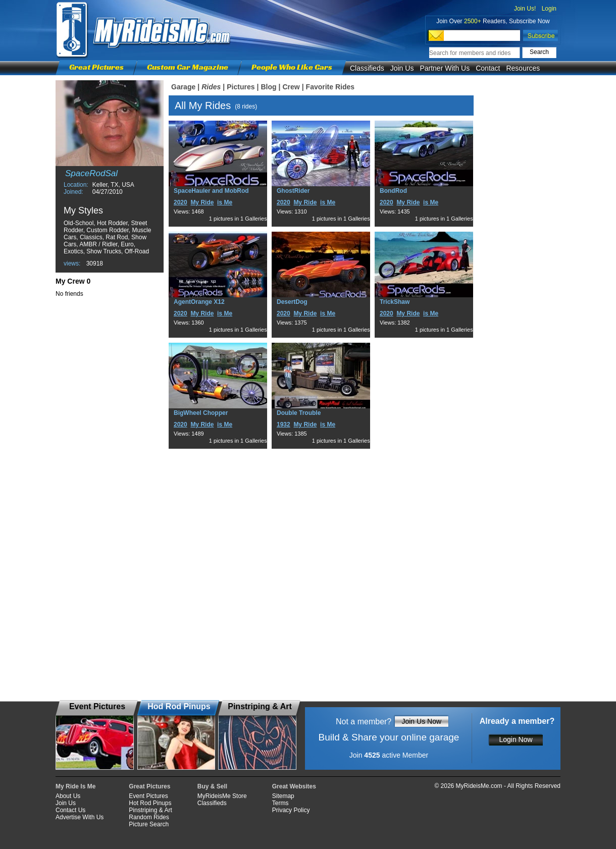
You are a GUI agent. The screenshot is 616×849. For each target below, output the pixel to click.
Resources (523, 68)
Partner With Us (445, 68)
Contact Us (70, 810)
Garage (183, 87)
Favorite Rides (330, 87)
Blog (268, 87)
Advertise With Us (80, 817)
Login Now (516, 739)
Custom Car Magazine (188, 67)
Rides (211, 87)
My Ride (202, 202)
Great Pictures (96, 67)
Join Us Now (421, 721)
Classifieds (367, 68)
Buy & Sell (212, 786)
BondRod (393, 191)
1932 (284, 425)
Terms (280, 803)
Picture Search (149, 824)
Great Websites (294, 786)
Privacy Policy (291, 810)
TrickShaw (395, 302)
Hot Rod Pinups (150, 803)
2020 (181, 202)
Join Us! (525, 9)
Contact (488, 68)
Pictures (241, 87)
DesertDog (292, 302)
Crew (291, 87)
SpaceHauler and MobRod (211, 191)
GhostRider (293, 191)
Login (549, 9)
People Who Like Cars (292, 67)
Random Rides (149, 817)
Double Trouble (299, 413)
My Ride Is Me (75, 786)
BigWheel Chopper (201, 413)
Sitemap (283, 796)
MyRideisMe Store (222, 796)
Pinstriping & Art (150, 810)
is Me (225, 202)
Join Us (402, 68)
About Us (68, 796)
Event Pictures (148, 796)
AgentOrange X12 (199, 302)
